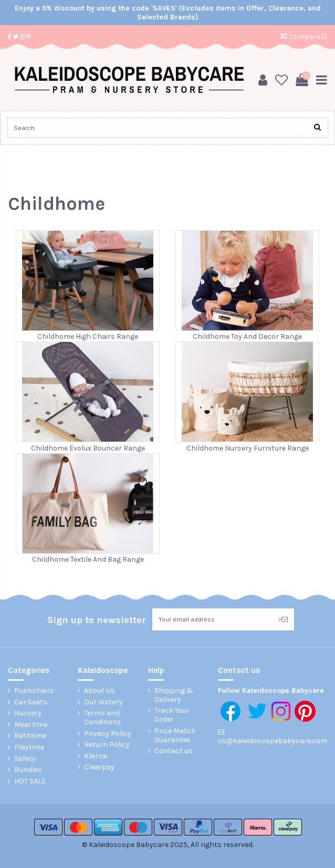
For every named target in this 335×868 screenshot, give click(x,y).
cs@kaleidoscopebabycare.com (273, 741)
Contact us (174, 751)
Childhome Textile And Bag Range (88, 559)
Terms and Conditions (103, 718)
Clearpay (99, 767)
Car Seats (31, 702)
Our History (103, 702)
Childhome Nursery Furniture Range (248, 448)
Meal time (31, 725)
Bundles (28, 770)
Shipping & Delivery (174, 695)
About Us (100, 691)
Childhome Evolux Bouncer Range (88, 448)
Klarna (96, 756)
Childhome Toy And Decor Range (247, 336)
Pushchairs (34, 691)
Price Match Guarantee (175, 736)
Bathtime (30, 736)
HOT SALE (30, 781)
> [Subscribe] (283, 619)
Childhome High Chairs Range (88, 336)
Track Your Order (172, 715)
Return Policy (107, 745)
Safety (25, 759)
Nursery (28, 713)
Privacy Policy (108, 734)
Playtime (29, 747)
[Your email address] (212, 619)
